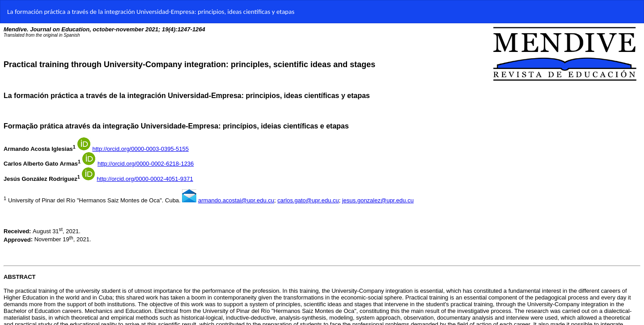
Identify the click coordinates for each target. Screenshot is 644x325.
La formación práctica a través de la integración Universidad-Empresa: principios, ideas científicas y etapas (151, 12)
